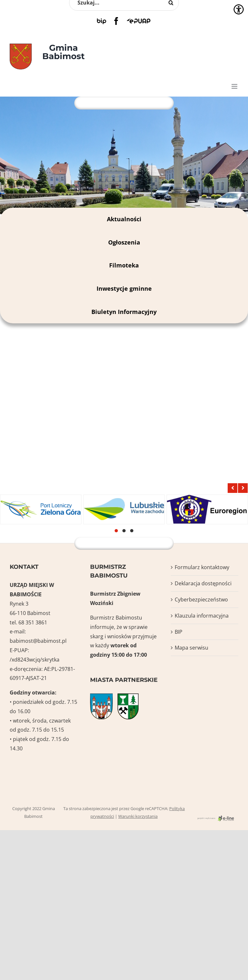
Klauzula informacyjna (202, 616)
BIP (179, 632)
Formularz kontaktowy (202, 567)
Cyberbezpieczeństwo (201, 599)
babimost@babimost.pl (38, 641)
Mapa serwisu (191, 648)
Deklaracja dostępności (203, 583)
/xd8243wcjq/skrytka (35, 660)
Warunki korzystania (138, 816)
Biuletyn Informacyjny (124, 312)
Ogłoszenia (124, 242)
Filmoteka (124, 265)
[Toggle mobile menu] (235, 86)
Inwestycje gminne (124, 288)
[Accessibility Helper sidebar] (239, 9)
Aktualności (124, 219)
